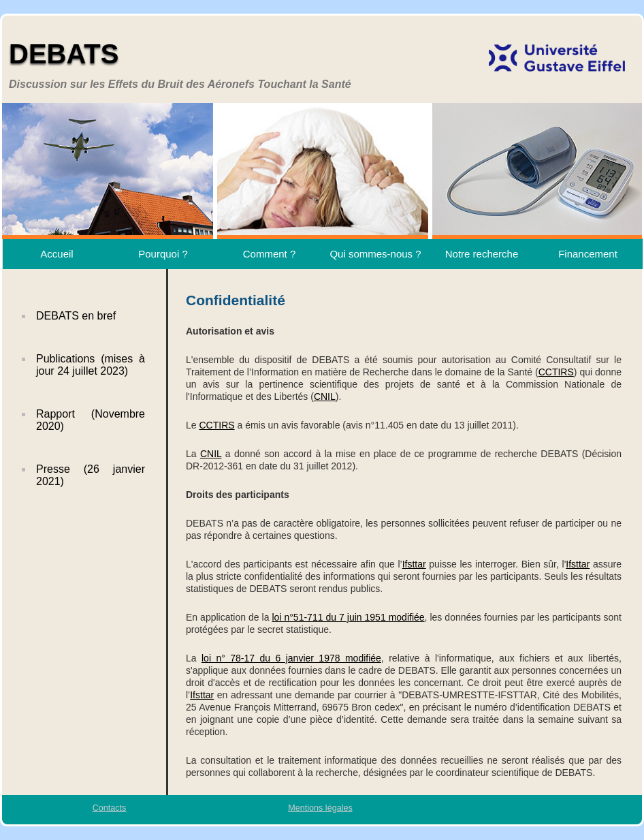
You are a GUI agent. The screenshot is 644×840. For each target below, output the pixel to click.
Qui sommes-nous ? (375, 254)
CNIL (325, 396)
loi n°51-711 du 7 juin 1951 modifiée (348, 617)
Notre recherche (482, 254)
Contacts (110, 808)
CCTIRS (556, 372)
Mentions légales (320, 808)
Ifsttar (414, 564)
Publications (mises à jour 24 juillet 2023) (91, 365)
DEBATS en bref (76, 316)
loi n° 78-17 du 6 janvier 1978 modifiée (291, 658)
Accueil (57, 254)
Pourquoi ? (163, 254)
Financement (588, 254)
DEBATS (64, 54)
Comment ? (270, 254)
